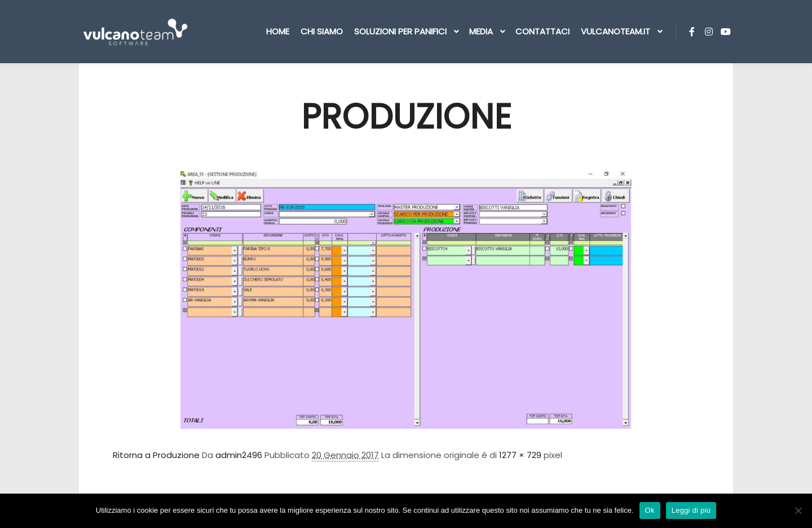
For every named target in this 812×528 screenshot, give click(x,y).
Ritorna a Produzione (156, 455)
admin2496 (239, 455)
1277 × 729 (520, 455)
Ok (650, 510)
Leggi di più (691, 510)
